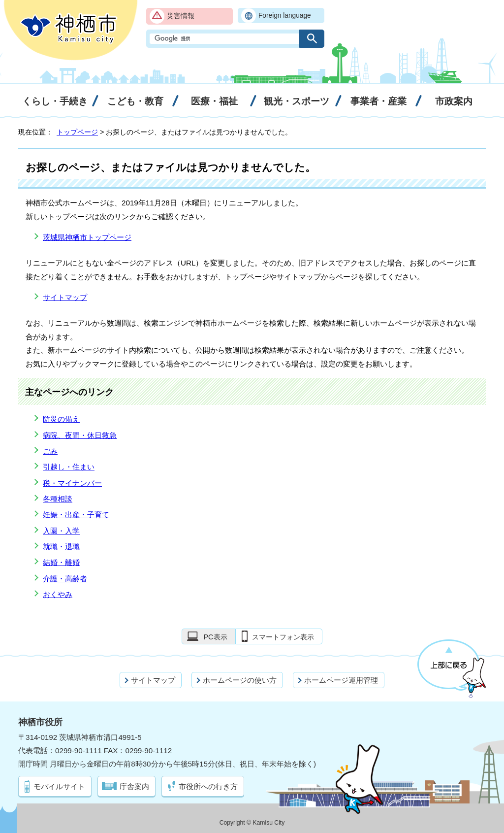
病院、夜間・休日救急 (80, 435)
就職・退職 (61, 547)
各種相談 (58, 499)
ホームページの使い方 (240, 680)
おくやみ (58, 594)
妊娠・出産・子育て (76, 515)
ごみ (50, 451)
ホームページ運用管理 (341, 680)
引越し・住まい (69, 467)
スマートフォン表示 (283, 637)
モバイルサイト (59, 786)
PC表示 (215, 637)
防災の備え (61, 419)
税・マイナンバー (72, 483)
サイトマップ (65, 297)
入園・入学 (61, 531)
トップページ (77, 132)
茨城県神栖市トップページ (87, 237)
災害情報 (181, 16)
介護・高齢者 (65, 579)
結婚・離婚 (61, 562)
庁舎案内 (134, 786)
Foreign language (285, 16)
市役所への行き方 (208, 786)
